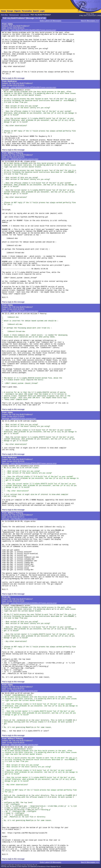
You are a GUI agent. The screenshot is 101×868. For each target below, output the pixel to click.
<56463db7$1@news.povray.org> (24, 159)
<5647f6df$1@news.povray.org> (24, 519)
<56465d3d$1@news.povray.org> (24, 311)
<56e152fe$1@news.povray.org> (24, 691)
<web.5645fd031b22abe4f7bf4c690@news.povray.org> (33, 87)
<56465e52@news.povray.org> (23, 419)
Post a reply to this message (13, 78)
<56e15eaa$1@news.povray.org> (24, 745)
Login (42, 11)
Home (4, 11)
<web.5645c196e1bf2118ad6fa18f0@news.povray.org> (33, 30)
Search (36, 11)
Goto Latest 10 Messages (50, 21)
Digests (18, 11)
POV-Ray (4, 15)
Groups (10, 11)
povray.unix (25, 15)
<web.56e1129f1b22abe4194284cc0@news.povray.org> (34, 603)
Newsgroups (14, 15)
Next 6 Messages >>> (90, 21)
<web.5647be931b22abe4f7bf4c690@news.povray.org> (34, 463)
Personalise (27, 11)
